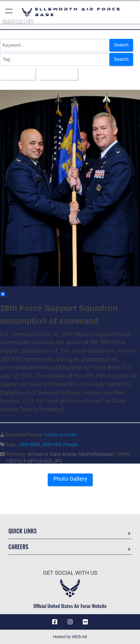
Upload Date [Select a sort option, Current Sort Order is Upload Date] (56, 73)
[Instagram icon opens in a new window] (70, 622)
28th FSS (52, 445)
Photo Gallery (70, 479)
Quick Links (23, 531)
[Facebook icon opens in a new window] (55, 622)
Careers (18, 547)
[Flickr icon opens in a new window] (85, 622)
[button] (9, 12)
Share (9, 294)
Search (121, 45)
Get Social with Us (70, 573)
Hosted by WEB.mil (70, 637)
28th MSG (29, 445)
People (71, 445)
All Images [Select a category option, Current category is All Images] (16, 73)
